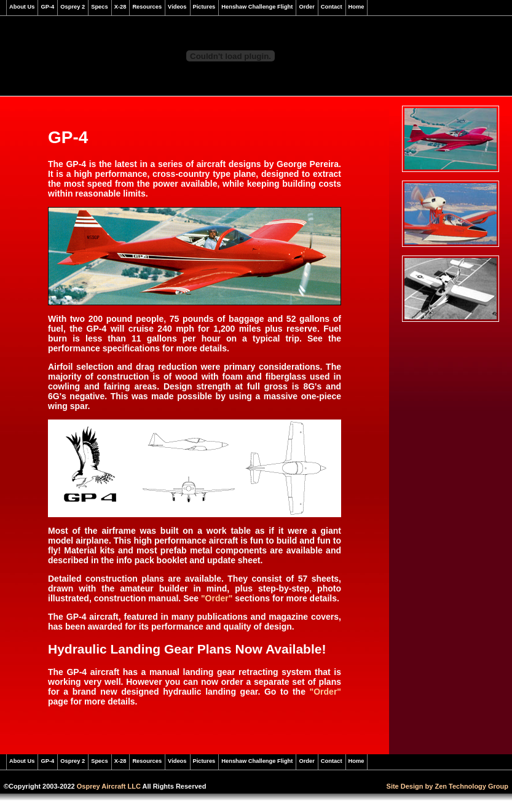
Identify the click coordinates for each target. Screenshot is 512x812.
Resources (147, 7)
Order (306, 7)
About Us (22, 7)
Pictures (204, 7)
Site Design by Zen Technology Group (447, 786)
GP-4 (47, 7)
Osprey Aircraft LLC (109, 786)
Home (356, 7)
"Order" (217, 598)
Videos (177, 7)
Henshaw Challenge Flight (257, 7)
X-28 (120, 7)
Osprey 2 (73, 7)
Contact (332, 7)
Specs (99, 7)
